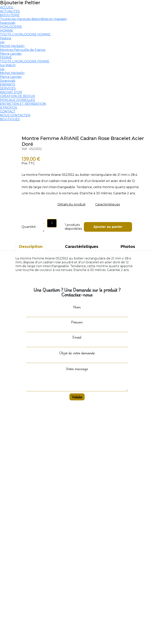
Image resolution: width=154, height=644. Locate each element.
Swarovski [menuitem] (8, 23)
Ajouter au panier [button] (108, 227)
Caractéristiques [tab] (82, 247)
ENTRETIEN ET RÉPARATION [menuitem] (23, 104)
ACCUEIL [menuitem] (7, 7)
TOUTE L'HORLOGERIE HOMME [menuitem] (25, 34)
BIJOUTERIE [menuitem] (10, 15)
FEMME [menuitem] (6, 58)
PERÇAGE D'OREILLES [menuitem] (18, 100)
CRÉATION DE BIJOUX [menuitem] (18, 96)
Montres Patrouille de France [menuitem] (23, 50)
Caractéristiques (108, 204)
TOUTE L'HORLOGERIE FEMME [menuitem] (25, 61)
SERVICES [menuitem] (8, 88)
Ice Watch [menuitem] (8, 65)
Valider (77, 397)
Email (77, 337)
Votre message (77, 369)
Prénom (77, 322)
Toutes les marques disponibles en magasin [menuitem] (33, 19)
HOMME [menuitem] (7, 31)
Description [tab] (31, 247)
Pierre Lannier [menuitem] (11, 54)
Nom (77, 307)
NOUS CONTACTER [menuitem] (15, 115)
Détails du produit (72, 204)
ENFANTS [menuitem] (8, 85)
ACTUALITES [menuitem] (10, 11)
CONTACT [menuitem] (8, 112)
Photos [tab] (128, 247)
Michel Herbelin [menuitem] (12, 46)
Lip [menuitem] (2, 42)
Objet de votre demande (77, 353)
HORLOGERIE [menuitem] (11, 27)
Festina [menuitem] (5, 38)
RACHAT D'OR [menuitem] (11, 92)
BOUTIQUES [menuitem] (10, 119)
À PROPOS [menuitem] (9, 108)
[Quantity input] (52, 223)
